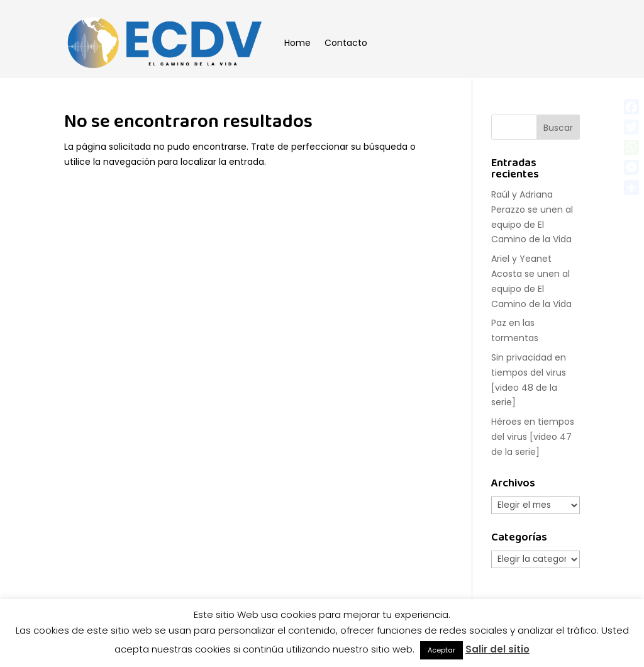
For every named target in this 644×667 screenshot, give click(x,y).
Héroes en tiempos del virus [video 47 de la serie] (533, 437)
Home (297, 43)
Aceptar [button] (441, 650)
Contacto (346, 43)
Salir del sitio (497, 649)
